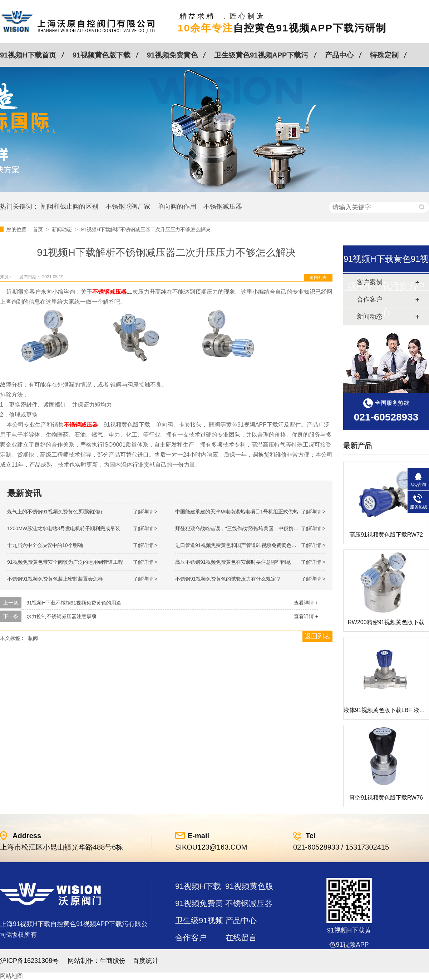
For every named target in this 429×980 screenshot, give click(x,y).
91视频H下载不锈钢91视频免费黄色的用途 (74, 603)
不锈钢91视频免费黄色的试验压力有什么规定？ (228, 579)
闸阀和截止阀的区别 (69, 207)
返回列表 (318, 278)
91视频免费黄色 (172, 55)
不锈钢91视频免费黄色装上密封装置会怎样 (55, 579)
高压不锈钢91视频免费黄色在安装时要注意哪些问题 (233, 562)
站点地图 (191, 955)
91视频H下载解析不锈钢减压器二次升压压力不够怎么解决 (146, 229)
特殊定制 (384, 55)
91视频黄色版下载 (102, 55)
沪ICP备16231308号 (29, 961)
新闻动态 (63, 229)
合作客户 (191, 938)
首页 (39, 229)
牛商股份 (113, 961)
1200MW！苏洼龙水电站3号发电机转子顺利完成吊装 (64, 528)
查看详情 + (306, 603)
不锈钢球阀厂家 (128, 207)
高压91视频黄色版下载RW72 (386, 535)
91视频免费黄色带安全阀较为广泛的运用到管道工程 (65, 562)
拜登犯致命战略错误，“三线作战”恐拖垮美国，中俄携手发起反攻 (247, 528)
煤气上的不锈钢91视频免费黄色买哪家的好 (55, 512)
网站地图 (11, 976)
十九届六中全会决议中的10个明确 (45, 545)
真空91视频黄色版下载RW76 (386, 798)
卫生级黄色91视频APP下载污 (261, 55)
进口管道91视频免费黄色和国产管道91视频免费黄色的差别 (241, 545)
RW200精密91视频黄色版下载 (386, 622)
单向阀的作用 (177, 207)
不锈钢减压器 (223, 207)
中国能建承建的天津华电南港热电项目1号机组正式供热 (237, 512)
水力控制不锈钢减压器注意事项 (61, 616)
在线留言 (241, 938)
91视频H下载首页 (28, 55)
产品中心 (339, 55)
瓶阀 (33, 638)
